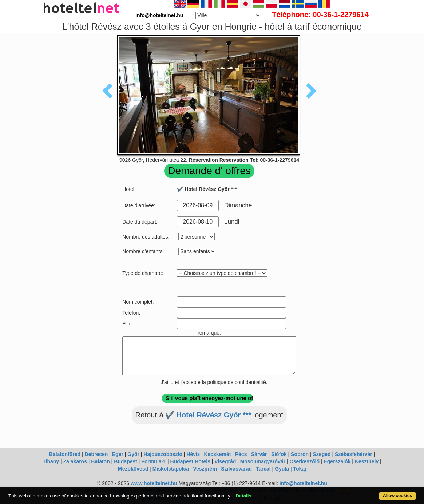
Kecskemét (217, 454)
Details (243, 496)
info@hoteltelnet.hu (303, 483)
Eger (118, 454)
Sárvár (259, 454)
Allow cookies (397, 496)
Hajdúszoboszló (163, 454)
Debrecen (96, 454)
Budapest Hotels (190, 461)
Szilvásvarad (236, 469)
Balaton (100, 461)
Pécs (241, 454)
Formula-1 (154, 461)
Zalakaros (75, 461)
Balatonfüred (65, 454)
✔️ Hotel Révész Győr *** (208, 415)
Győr (133, 454)
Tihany (51, 461)
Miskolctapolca (171, 469)
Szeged (322, 454)
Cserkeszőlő (305, 461)
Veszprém (205, 469)
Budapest (126, 461)
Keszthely (367, 461)
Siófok (279, 454)
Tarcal (263, 469)
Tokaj (300, 469)
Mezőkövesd (133, 469)
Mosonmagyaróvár (263, 461)
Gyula (282, 469)
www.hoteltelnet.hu (154, 483)
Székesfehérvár (354, 454)
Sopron (300, 454)
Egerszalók (337, 461)
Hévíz (193, 454)
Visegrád (225, 461)
